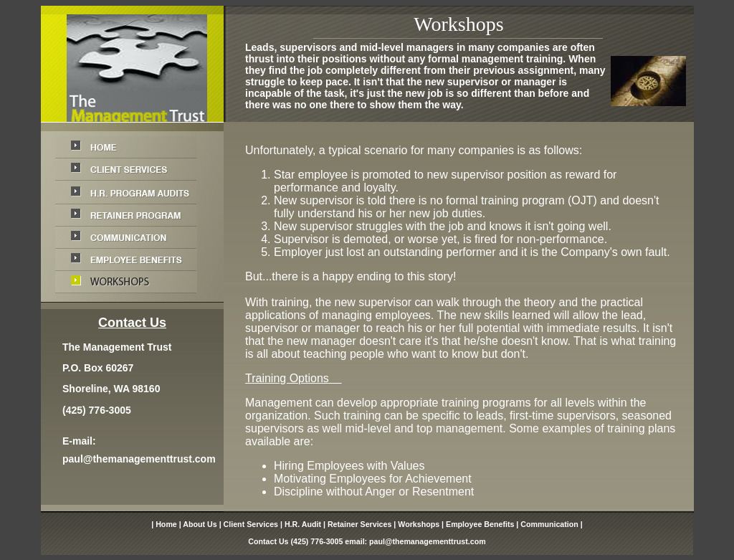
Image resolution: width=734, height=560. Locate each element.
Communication (549, 524)
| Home (164, 524)
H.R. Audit (303, 524)
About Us (200, 524)
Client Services (251, 524)
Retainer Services (359, 524)
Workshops (419, 524)
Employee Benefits (480, 524)
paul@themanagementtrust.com (139, 459)
